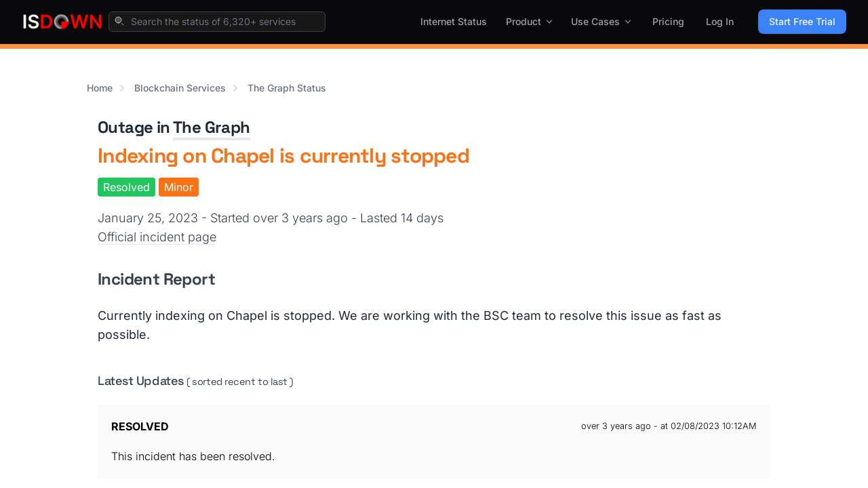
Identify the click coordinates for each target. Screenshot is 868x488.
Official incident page (157, 237)
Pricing (668, 21)
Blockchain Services (180, 88)
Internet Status (454, 21)
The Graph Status (287, 88)
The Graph (212, 127)
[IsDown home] (62, 22)
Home (100, 88)
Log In (720, 21)
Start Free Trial (802, 21)
